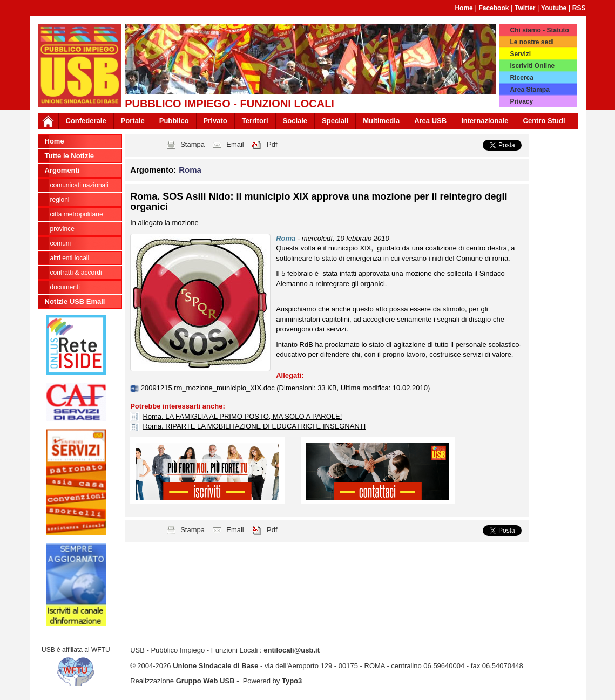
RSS (579, 8)
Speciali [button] (335, 121)
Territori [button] (255, 121)
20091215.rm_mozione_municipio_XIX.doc (209, 388)
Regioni (60, 200)
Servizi (520, 54)
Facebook (494, 8)
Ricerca (521, 78)
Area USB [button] (430, 121)
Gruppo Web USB (205, 681)
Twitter (525, 8)
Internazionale (485, 121)
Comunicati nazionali (79, 185)
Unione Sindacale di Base (215, 666)
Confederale (86, 121)
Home (464, 8)
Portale (133, 121)
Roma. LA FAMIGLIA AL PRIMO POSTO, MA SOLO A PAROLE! (242, 416)
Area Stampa (529, 90)
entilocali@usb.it (292, 650)
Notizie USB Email (75, 301)
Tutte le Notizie (69, 156)
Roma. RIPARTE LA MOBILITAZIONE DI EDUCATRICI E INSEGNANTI (254, 426)
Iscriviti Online (532, 66)
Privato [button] (215, 121)
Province (62, 229)
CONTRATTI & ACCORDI (76, 273)
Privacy (521, 101)
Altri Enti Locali (70, 258)
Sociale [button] (295, 121)
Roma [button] (190, 170)
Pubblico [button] (174, 121)
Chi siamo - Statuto (539, 30)
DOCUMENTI (65, 287)
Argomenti (62, 170)
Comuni (61, 243)
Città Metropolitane (77, 214)
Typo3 (292, 681)
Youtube (554, 8)
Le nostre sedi (532, 42)
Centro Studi (544, 121)
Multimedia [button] (381, 121)
